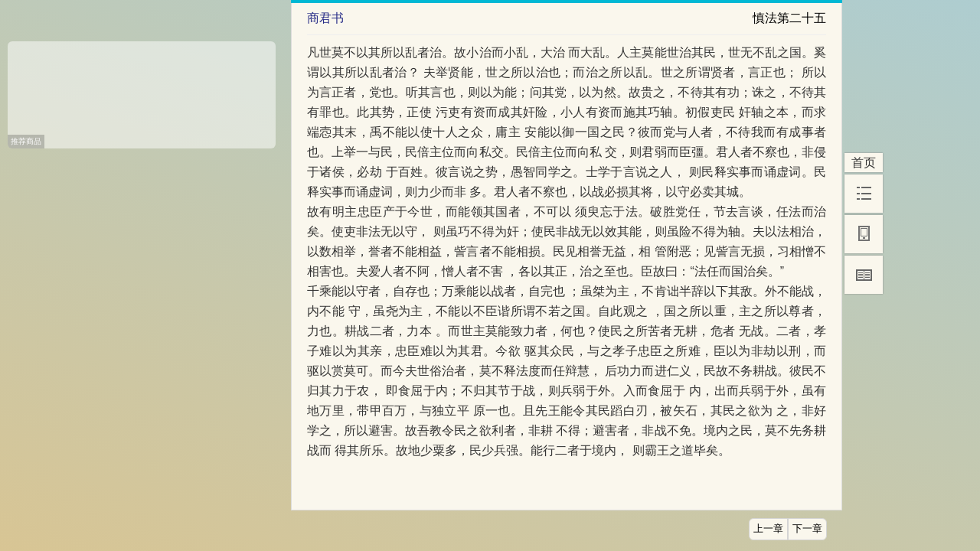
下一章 (807, 529)
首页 (864, 163)
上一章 (768, 529)
